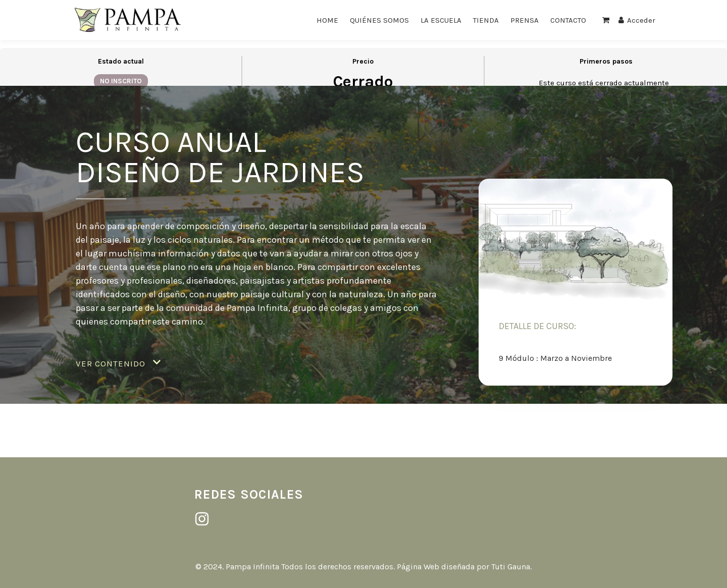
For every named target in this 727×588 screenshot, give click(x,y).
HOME (327, 20)
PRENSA (525, 20)
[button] (118, 364)
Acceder (637, 20)
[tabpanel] (363, 249)
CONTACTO (568, 20)
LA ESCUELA (441, 20)
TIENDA (486, 20)
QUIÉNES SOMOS (379, 20)
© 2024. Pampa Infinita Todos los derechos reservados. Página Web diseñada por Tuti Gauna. (363, 567)
